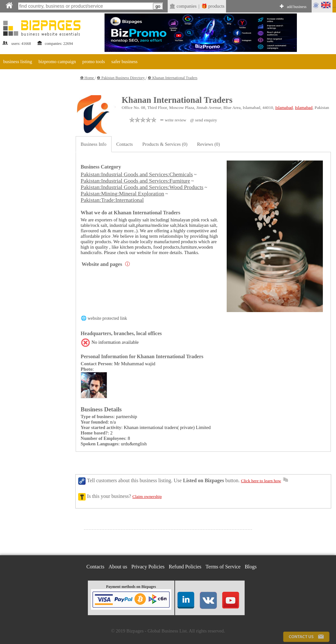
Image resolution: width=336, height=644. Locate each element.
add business (297, 7)
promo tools (94, 62)
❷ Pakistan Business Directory (121, 78)
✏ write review (173, 120)
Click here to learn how (261, 481)
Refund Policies (185, 567)
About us (118, 567)
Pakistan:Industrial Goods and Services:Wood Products (142, 187)
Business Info (94, 144)
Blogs (251, 567)
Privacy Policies (148, 567)
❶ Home (88, 78)
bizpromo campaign (57, 62)
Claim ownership (147, 496)
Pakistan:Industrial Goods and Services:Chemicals (137, 174)
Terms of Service (223, 567)
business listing (18, 62)
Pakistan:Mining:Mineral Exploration (122, 194)
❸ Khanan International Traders (173, 78)
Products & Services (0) (165, 144)
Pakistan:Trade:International (112, 200)
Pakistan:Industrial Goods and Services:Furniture (135, 181)
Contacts (125, 144)
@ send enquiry (204, 120)
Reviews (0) (209, 144)
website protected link (107, 318)
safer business (124, 62)
